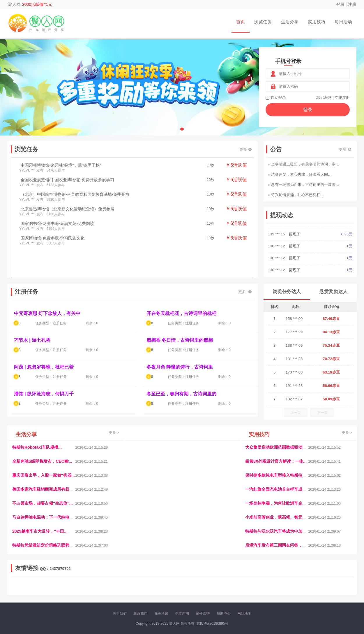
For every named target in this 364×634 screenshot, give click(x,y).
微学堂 (132, 590)
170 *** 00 (294, 372)
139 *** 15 (277, 255)
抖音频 (149, 585)
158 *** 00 (294, 319)
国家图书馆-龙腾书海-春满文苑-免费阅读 (57, 223)
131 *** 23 (294, 359)
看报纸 (144, 590)
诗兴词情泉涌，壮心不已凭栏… (296, 195)
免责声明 (182, 614)
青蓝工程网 (62, 585)
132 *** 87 (294, 399)
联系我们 (140, 614)
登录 (340, 4)
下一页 (322, 413)
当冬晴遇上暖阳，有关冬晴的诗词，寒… (304, 164)
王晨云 (107, 590)
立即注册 (342, 97)
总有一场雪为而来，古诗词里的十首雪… (304, 185)
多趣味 (41, 590)
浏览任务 (263, 22)
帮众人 (314, 590)
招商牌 (119, 590)
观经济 (260, 585)
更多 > (114, 433)
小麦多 (194, 590)
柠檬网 (54, 590)
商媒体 (182, 590)
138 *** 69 (294, 345)
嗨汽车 (223, 585)
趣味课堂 (80, 590)
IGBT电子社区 (192, 585)
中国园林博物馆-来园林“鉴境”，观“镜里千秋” (61, 165)
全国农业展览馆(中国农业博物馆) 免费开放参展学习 (67, 180)
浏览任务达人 (287, 292)
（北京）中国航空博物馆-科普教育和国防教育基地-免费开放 (75, 194)
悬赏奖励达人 (333, 292)
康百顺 (29, 590)
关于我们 (120, 614)
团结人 (302, 590)
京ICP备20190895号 (212, 624)
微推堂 (289, 590)
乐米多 (169, 590)
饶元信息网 (43, 585)
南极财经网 (242, 590)
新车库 (277, 590)
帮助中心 (224, 614)
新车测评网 (330, 590)
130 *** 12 (277, 266)
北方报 (304, 585)
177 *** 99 (294, 332)
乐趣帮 (66, 590)
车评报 (210, 585)
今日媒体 (274, 585)
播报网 (248, 585)
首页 (241, 22)
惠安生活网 (101, 585)
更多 (245, 149)
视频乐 (117, 585)
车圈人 (235, 585)
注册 (352, 4)
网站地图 (244, 614)
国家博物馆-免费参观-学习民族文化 (53, 238)
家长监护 (203, 614)
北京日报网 (222, 590)
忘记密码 (324, 97)
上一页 (296, 413)
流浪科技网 (82, 585)
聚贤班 (206, 590)
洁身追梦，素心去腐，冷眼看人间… (300, 174)
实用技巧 (317, 22)
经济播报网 (133, 585)
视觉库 (174, 585)
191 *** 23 (294, 386)
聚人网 (14, 4)
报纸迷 (157, 590)
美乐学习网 (24, 585)
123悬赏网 (332, 585)
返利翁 (95, 590)
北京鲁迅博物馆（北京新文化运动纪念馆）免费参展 (68, 209)
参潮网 (161, 585)
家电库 (317, 585)
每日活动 (343, 22)
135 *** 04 (277, 231)
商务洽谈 (161, 614)
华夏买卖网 (261, 590)
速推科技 (290, 585)
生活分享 (290, 22)
